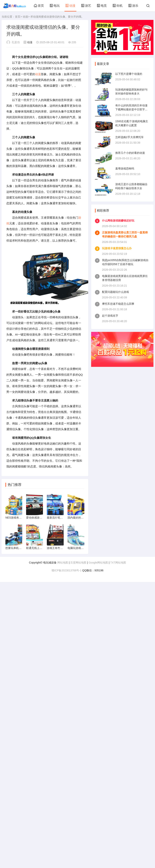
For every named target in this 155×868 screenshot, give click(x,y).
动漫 (70, 6)
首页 (39, 6)
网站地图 (63, 563)
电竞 (102, 6)
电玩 (55, 6)
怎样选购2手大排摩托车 (129, 137)
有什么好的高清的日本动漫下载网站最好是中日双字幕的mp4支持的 (131, 109)
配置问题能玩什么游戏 (115, 292)
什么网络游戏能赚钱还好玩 (118, 221)
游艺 (86, 6)
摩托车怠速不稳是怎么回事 (118, 304)
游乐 (133, 6)
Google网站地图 (98, 563)
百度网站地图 (78, 563)
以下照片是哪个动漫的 (129, 74)
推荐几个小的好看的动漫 (130, 153)
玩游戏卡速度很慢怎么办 (117, 248)
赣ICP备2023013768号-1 (67, 570)
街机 (118, 6)
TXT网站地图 (118, 563)
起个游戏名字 (110, 316)
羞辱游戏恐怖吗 (125, 169)
